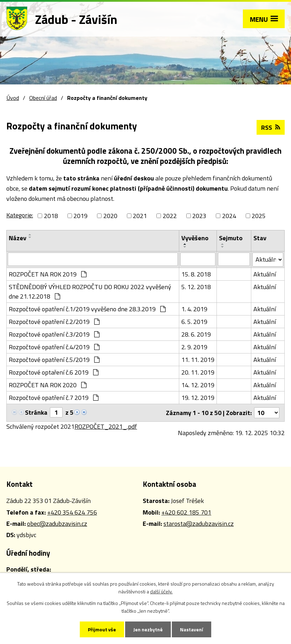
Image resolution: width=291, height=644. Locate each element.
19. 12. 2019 (198, 398)
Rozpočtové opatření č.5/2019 (54, 360)
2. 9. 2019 (194, 347)
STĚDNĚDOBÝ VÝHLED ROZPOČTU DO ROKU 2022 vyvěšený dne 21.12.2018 (90, 292)
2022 (170, 216)
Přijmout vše (102, 629)
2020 (110, 216)
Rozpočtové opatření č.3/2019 (54, 334)
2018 (51, 216)
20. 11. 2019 (198, 372)
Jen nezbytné (148, 629)
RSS (271, 127)
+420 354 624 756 (72, 512)
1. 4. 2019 (194, 309)
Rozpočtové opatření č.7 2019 (54, 398)
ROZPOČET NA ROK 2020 (48, 385)
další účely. (161, 591)
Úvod (13, 98)
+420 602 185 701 (186, 512)
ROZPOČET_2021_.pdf (106, 426)
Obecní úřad (43, 98)
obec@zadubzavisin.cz (57, 524)
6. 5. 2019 (194, 322)
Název (18, 238)
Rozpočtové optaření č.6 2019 (54, 372)
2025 (259, 216)
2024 (229, 216)
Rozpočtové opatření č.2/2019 (54, 322)
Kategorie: (20, 215)
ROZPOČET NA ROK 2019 (48, 274)
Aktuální (265, 274)
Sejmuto (231, 238)
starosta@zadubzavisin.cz (199, 524)
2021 (140, 216)
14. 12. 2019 (198, 385)
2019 (80, 216)
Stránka (36, 412)
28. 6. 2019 (196, 334)
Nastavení (192, 629)
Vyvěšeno (195, 238)
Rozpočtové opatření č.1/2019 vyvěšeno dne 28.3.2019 (87, 309)
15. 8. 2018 (196, 274)
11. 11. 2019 (198, 360)
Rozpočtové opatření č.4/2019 (54, 347)
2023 (199, 216)
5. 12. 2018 (196, 287)
